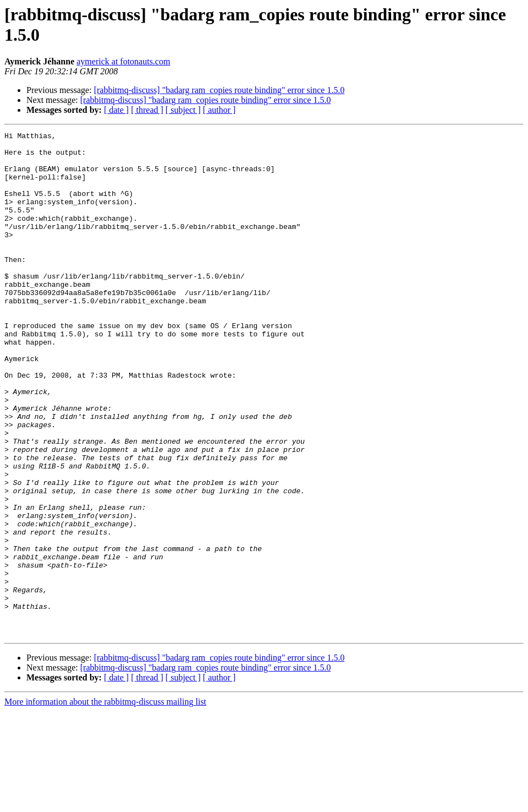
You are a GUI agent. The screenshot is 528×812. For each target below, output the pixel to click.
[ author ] (219, 110)
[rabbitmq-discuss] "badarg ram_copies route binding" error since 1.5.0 (219, 90)
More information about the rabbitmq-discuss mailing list (105, 802)
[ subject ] (183, 110)
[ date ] (116, 110)
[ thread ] (147, 110)
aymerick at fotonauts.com (123, 61)
